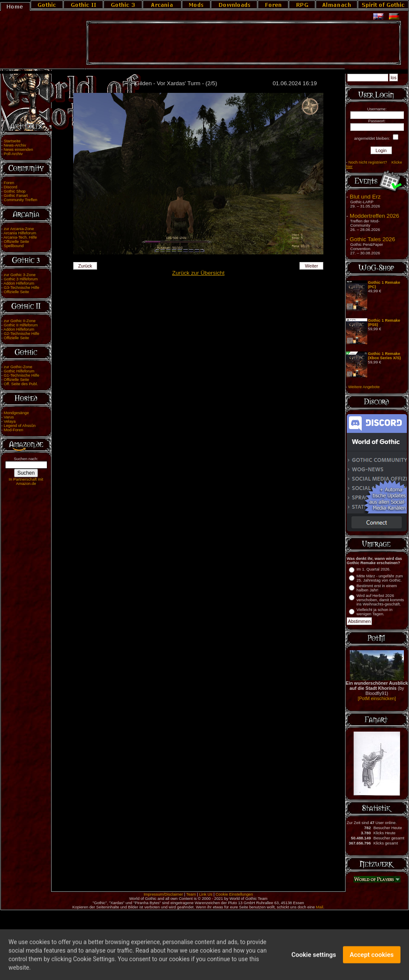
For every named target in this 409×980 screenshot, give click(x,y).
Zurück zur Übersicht (198, 273)
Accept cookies (372, 959)
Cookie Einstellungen (234, 894)
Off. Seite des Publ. (21, 384)
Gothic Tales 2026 (372, 239)
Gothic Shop (15, 191)
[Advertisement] (244, 43)
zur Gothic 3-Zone (20, 275)
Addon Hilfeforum (19, 283)
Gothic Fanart (16, 196)
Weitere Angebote (364, 387)
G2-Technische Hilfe (22, 334)
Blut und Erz (365, 197)
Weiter (312, 266)
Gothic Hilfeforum (19, 371)
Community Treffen (21, 200)
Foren (9, 183)
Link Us (206, 894)
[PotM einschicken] (377, 698)
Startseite (12, 141)
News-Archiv (15, 145)
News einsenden (19, 150)
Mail (320, 907)
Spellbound (14, 246)
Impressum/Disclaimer (163, 894)
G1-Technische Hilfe (22, 375)
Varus (9, 417)
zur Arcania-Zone (19, 229)
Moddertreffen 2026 (374, 216)
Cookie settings (314, 959)
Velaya (10, 421)
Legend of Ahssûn (20, 426)
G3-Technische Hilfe (22, 288)
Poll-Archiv (13, 154)
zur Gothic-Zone (18, 367)
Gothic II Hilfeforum (21, 325)
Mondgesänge (16, 413)
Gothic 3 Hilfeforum (21, 279)
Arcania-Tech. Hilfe (20, 237)
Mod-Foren (14, 430)
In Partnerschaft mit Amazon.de (26, 481)
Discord (11, 187)
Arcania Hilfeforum (20, 233)
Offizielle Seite (16, 242)
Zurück (85, 266)
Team (191, 894)
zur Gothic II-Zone (20, 321)
